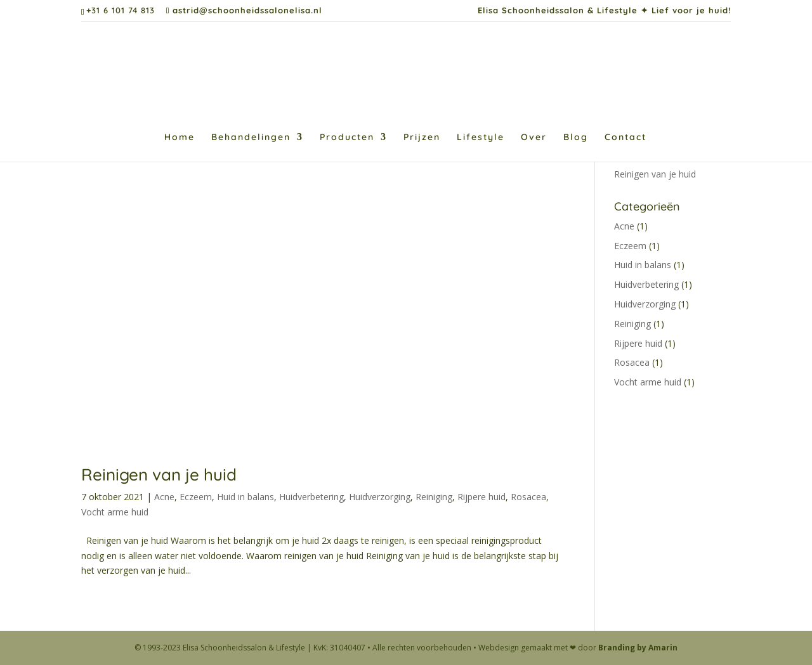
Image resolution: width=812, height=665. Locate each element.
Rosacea (528, 497)
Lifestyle (481, 138)
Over (534, 138)
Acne (164, 497)
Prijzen (422, 138)
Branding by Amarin (638, 648)
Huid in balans (246, 497)
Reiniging (434, 497)
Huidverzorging (380, 497)
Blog (576, 138)
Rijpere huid (481, 497)
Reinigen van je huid (159, 475)
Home (180, 138)
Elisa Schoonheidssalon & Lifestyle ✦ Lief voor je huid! (604, 11)
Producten (347, 138)
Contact (625, 138)
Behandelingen (251, 138)
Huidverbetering (311, 497)
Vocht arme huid (115, 512)
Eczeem (196, 497)
